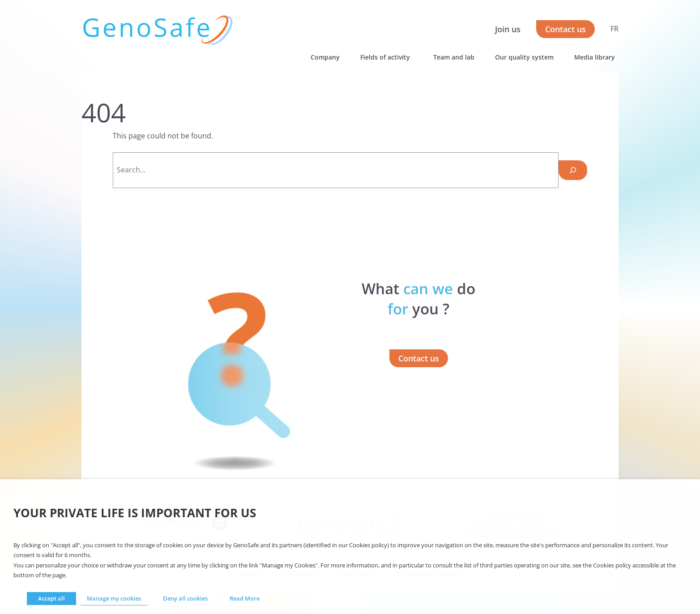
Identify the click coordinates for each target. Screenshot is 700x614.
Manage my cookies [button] (114, 598)
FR (615, 29)
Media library (595, 58)
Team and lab (454, 58)
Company (325, 58)
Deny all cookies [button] (185, 598)
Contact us (566, 29)
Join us (508, 29)
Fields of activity (385, 58)
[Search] (573, 170)
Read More (245, 598)
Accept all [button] (51, 598)
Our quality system (524, 58)
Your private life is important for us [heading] (135, 513)
